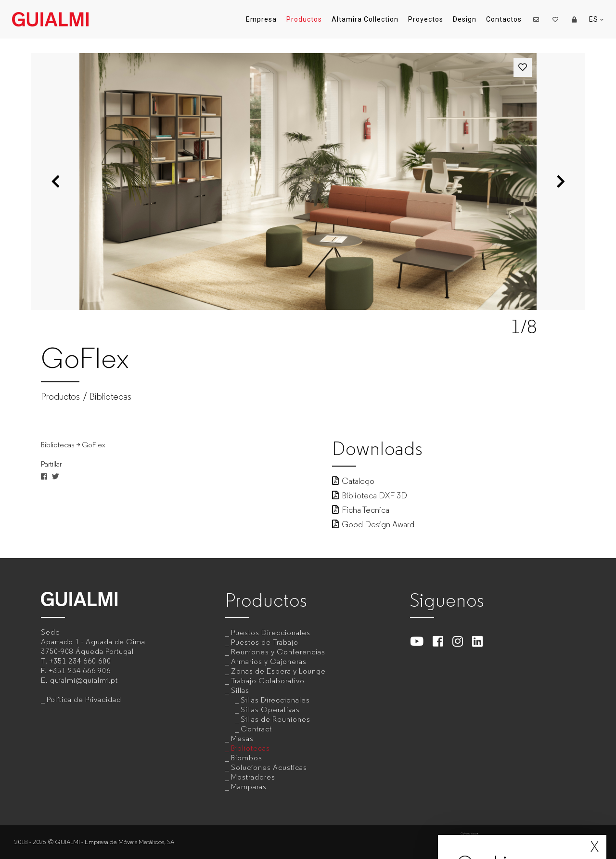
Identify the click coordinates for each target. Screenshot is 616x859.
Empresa (261, 19)
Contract (256, 729)
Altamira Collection (365, 19)
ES (597, 20)
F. (76, 670)
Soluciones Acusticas (269, 767)
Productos (304, 19)
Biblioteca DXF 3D (370, 495)
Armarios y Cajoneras (269, 661)
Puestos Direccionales (271, 632)
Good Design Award (373, 524)
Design (465, 19)
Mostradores (253, 777)
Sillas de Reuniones (276, 719)
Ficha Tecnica (361, 510)
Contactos (504, 19)
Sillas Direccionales (275, 700)
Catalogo (353, 481)
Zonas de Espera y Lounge (278, 671)
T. (76, 661)
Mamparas (249, 787)
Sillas (240, 690)
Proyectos (426, 19)
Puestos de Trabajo (265, 642)
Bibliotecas (110, 397)
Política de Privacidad (84, 699)
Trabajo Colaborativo (268, 681)
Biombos (247, 758)
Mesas (242, 738)
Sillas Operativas (270, 709)
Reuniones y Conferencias (278, 652)
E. (79, 680)
